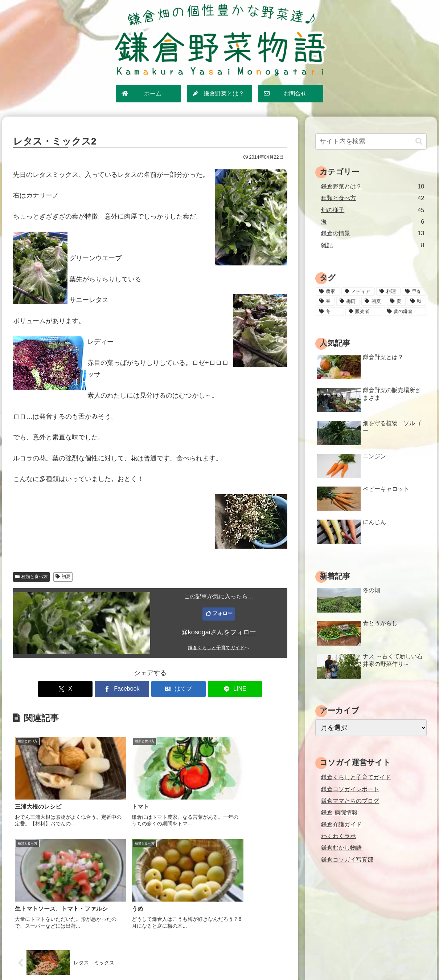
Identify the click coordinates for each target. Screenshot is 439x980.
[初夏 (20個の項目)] (373, 301)
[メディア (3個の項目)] (358, 292)
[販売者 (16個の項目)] (364, 312)
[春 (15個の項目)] (325, 301)
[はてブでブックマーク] (173, 689)
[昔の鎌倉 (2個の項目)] (405, 312)
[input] (371, 141)
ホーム (145, 959)
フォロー (222, 613)
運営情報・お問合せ (279, 959)
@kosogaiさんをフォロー (219, 632)
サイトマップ (175, 959)
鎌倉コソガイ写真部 (347, 859)
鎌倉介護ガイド (341, 824)
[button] (419, 141)
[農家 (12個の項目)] (328, 292)
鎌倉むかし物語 (341, 847)
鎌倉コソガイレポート (350, 789)
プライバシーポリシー (223, 959)
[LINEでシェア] (219, 689)
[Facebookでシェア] (127, 689)
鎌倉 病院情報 (339, 812)
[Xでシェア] (81, 689)
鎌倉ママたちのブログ (350, 801)
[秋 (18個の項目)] (417, 301)
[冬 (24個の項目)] (330, 312)
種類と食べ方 (31, 577)
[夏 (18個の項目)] (396, 301)
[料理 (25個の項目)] (388, 292)
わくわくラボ (339, 836)
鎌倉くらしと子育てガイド (216, 648)
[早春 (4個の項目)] (414, 292)
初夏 (63, 577)
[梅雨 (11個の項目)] (348, 301)
